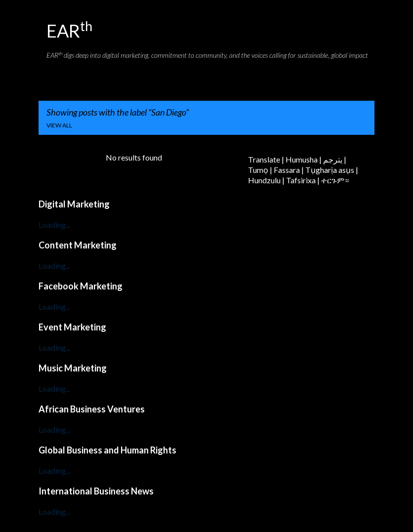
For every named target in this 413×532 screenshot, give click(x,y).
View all (59, 125)
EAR (69, 31)
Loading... (54, 225)
